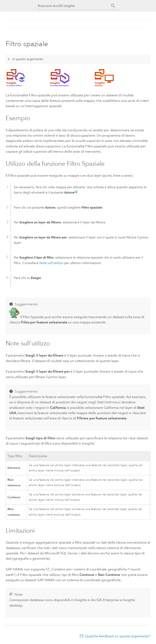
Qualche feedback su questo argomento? (118, 636)
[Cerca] (113, 6)
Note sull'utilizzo (51, 263)
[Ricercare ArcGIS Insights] (74, 6)
